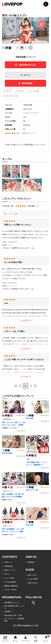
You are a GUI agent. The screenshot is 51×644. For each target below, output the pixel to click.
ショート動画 (9, 578)
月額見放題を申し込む (26, 65)
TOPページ (8, 562)
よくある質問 (33, 579)
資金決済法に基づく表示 (13, 615)
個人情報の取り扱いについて (14, 607)
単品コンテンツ (10, 570)
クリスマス (20, 91)
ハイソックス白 (33, 91)
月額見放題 (8, 566)
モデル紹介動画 (10, 582)
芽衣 (25, 117)
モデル (7, 574)
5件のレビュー (28, 133)
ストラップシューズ (11, 96)
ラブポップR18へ (11, 590)
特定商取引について (12, 603)
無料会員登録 (26, 83)
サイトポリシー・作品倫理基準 (14, 620)
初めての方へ (33, 575)
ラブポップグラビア (31, 113)
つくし (11, 245)
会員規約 (8, 611)
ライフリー (13, 286)
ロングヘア (8, 91)
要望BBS (31, 562)
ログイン (26, 75)
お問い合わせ (33, 583)
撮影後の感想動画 (11, 586)
